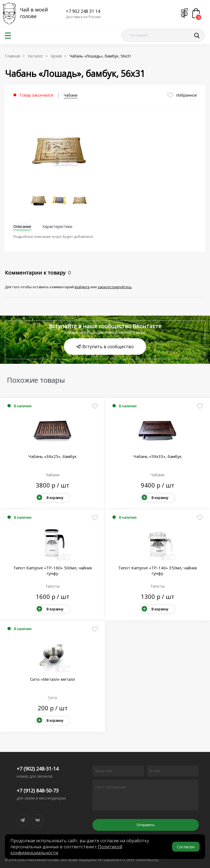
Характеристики (57, 227)
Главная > (16, 56)
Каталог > (39, 56)
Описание (22, 227)
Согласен (186, 847)
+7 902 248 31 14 (83, 11)
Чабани (71, 95)
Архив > (60, 56)
